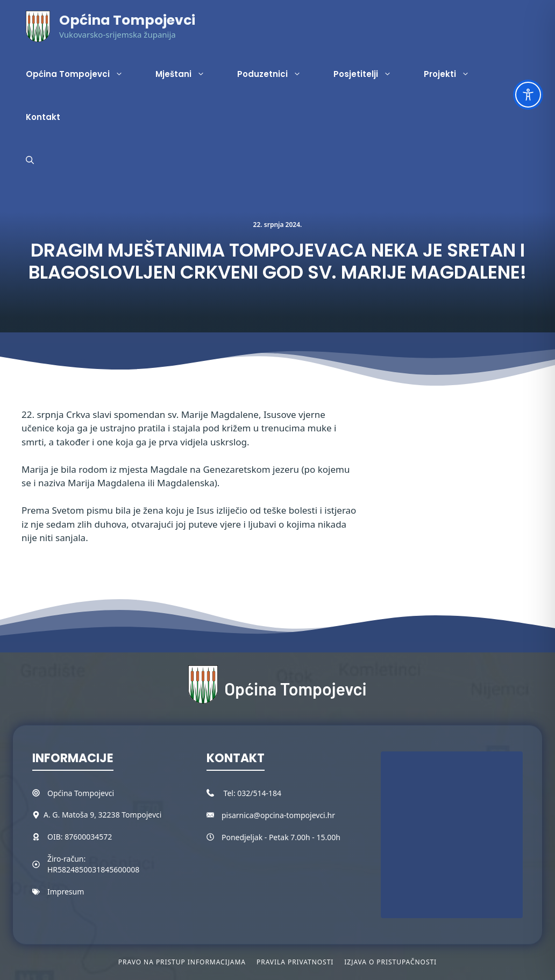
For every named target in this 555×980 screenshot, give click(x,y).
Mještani (188, 74)
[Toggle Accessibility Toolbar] (528, 95)
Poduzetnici (277, 74)
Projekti (455, 74)
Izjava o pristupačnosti (390, 962)
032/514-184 (259, 793)
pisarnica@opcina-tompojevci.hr (278, 815)
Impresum (66, 892)
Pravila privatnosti (295, 962)
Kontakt (43, 117)
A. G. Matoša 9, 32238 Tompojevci (102, 815)
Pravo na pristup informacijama (182, 962)
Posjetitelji (371, 74)
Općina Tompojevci (127, 20)
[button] (30, 160)
